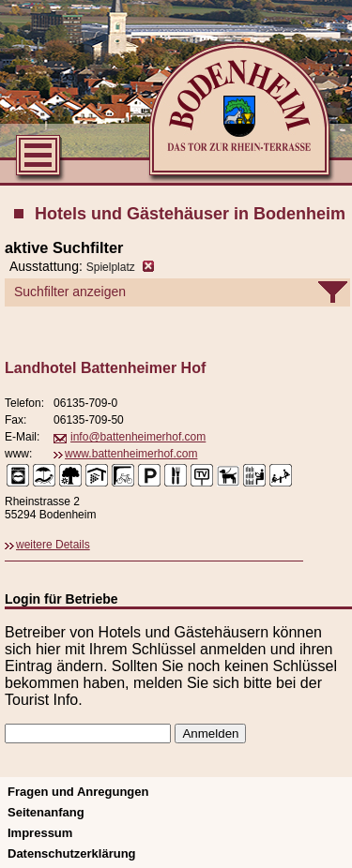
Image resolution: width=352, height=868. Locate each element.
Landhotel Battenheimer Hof (105, 368)
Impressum (40, 833)
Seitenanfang (46, 812)
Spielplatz (111, 267)
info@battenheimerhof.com (138, 437)
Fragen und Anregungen (78, 792)
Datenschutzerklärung (72, 853)
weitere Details (53, 545)
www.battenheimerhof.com (131, 454)
